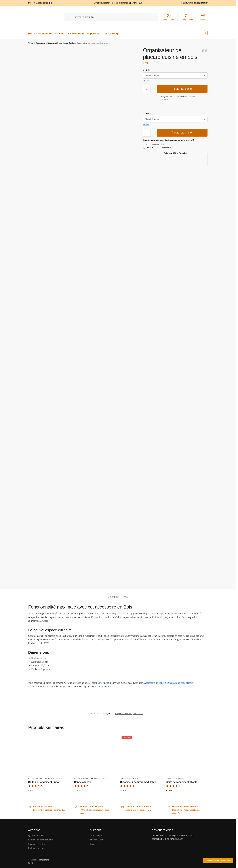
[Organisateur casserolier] (206, 49)
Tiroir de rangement (102, 685)
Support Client (187, 17)
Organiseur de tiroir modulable (138, 780)
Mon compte (169, 17)
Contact (94, 842)
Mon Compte (96, 834)
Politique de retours (37, 846)
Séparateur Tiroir (129, 777)
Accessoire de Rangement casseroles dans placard (169, 681)
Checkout (203, 17)
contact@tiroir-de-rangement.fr (194, 3)
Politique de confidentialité (41, 838)
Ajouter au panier (182, 87)
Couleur (147, 68)
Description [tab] (113, 595)
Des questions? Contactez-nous (218, 861)
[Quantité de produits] (147, 87)
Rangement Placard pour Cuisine (61, 41)
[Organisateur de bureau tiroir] (203, 49)
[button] (201, 33)
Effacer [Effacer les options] (146, 79)
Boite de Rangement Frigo (43, 780)
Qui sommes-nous (37, 834)
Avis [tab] (126, 595)
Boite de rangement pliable (182, 780)
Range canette (83, 780)
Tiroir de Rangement (37, 41)
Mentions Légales (36, 842)
